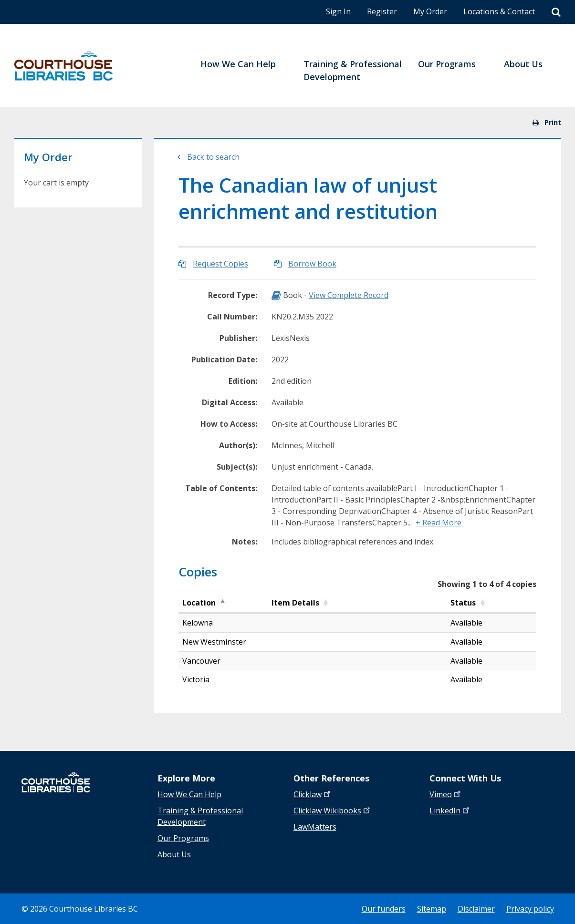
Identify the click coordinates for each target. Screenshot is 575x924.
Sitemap (432, 909)
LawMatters (315, 827)
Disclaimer (476, 909)
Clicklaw (333, 811)
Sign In (338, 11)
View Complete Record (349, 295)
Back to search (213, 157)
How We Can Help (189, 794)
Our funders (384, 909)
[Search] (556, 12)
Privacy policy (530, 909)
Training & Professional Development (200, 816)
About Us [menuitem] (523, 64)
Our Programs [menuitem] (447, 64)
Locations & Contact (499, 11)
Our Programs (183, 838)
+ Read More (439, 523)
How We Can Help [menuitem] (238, 64)
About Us (174, 854)
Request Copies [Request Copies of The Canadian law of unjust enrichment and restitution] (220, 264)
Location (199, 603)
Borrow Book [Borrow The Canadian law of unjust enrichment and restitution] (312, 264)
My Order (430, 11)
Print (547, 122)
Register (382, 11)
